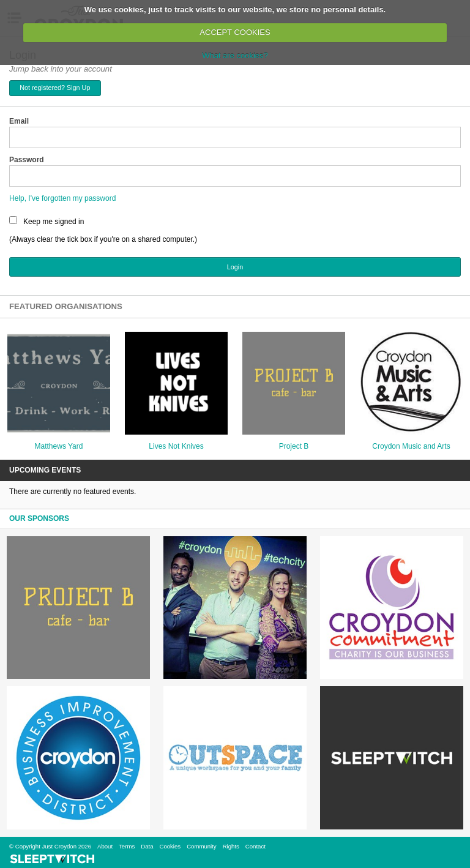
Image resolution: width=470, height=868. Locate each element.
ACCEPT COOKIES (235, 32)
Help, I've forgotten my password (62, 198)
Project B (294, 446)
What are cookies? (235, 55)
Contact (256, 846)
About (105, 846)
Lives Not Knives (176, 446)
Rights (231, 846)
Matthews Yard (59, 446)
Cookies (170, 846)
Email (19, 121)
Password (27, 160)
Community (202, 846)
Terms (127, 846)
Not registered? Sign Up (55, 88)
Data (147, 846)
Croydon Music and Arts (411, 446)
